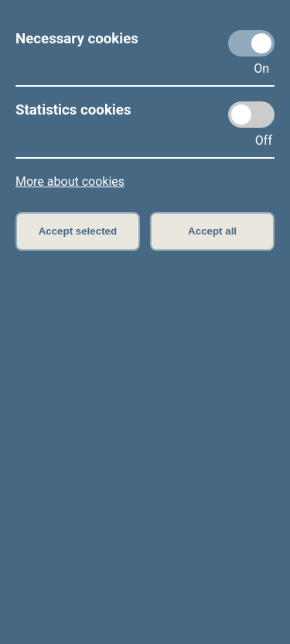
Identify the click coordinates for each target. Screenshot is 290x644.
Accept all (212, 231)
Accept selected (78, 231)
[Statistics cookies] (251, 115)
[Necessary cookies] (251, 43)
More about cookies (70, 182)
